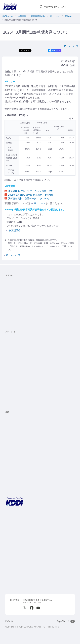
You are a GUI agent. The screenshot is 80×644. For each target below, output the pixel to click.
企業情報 (22, 16)
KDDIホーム (7, 16)
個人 (57, 7)
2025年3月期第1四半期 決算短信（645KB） (29, 195)
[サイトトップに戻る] (10, 7)
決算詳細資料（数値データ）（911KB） (27, 198)
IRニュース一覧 (71, 46)
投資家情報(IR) (38, 16)
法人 (63, 7)
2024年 (68, 16)
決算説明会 (14, 230)
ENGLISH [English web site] (10, 621)
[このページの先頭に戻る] (66, 621)
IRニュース (55, 16)
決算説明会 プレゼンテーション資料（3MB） (30, 191)
